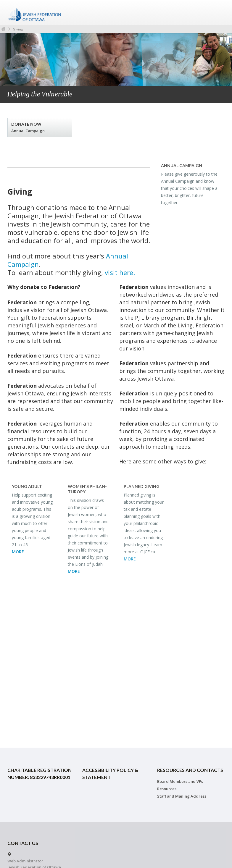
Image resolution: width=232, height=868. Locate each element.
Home (3, 29)
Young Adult (27, 486)
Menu (218, 12)
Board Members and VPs (180, 781)
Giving (18, 29)
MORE (18, 552)
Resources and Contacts (190, 770)
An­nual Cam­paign (182, 165)
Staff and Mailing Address (182, 796)
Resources (167, 789)
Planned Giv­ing (142, 486)
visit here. (120, 272)
